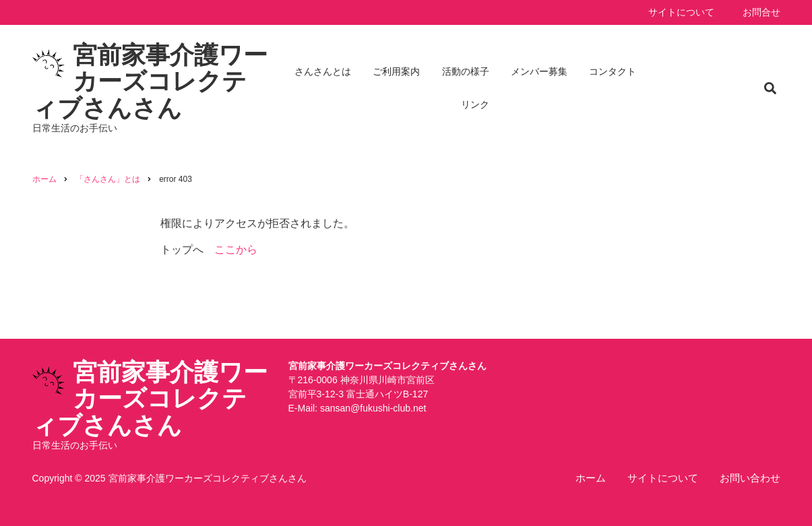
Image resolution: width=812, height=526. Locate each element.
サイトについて (663, 478)
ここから (236, 250)
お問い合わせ (750, 478)
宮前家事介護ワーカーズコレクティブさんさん (150, 81)
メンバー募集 (539, 71)
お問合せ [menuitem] (761, 12)
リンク (475, 104)
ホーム (591, 478)
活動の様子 (466, 71)
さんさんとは (323, 71)
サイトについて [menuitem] (681, 12)
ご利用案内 (396, 71)
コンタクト (613, 71)
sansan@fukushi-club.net (373, 408)
